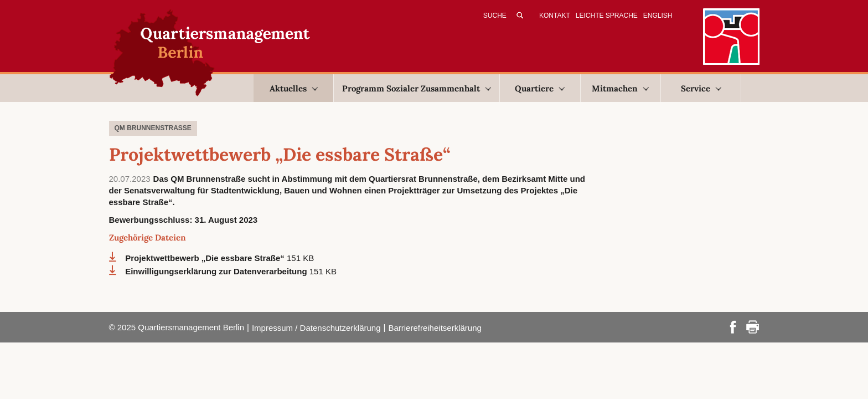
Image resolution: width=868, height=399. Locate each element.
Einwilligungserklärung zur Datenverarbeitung (217, 271)
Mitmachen (620, 88)
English (658, 16)
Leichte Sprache (607, 16)
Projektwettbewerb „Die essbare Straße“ (206, 258)
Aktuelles (294, 88)
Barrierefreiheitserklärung (435, 328)
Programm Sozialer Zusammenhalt (417, 88)
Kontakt (555, 16)
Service (701, 88)
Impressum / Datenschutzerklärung (316, 328)
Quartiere (540, 88)
